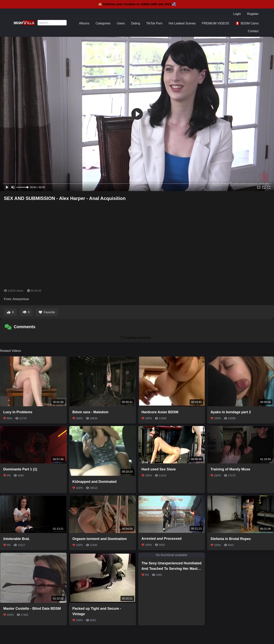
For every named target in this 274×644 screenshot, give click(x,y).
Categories (103, 23)
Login (237, 14)
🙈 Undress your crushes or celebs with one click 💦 (137, 4)
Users (121, 23)
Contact (253, 31)
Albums (84, 23)
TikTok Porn (154, 23)
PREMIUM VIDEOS (216, 23)
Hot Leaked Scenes (182, 23)
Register (253, 14)
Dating (136, 23)
